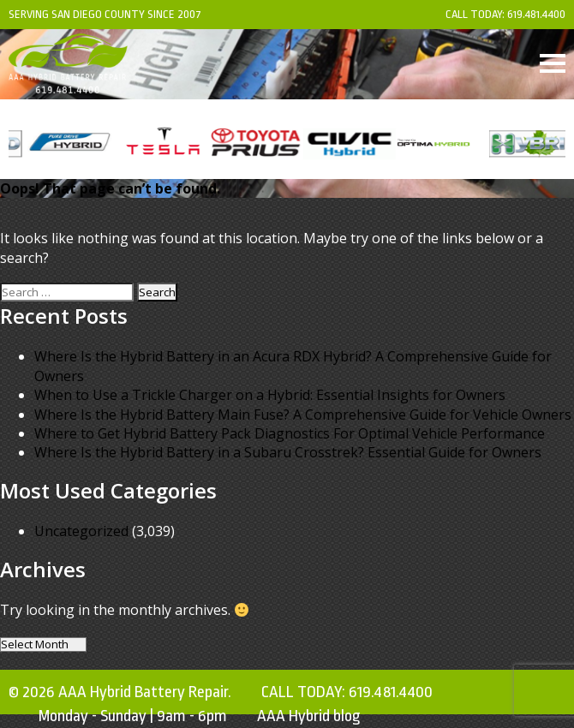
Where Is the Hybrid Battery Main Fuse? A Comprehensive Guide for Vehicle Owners (303, 415)
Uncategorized (81, 531)
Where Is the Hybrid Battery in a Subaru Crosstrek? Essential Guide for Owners (288, 452)
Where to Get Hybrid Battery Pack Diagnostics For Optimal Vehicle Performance (290, 433)
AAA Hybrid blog (309, 716)
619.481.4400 (536, 14)
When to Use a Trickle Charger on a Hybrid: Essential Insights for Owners (270, 395)
